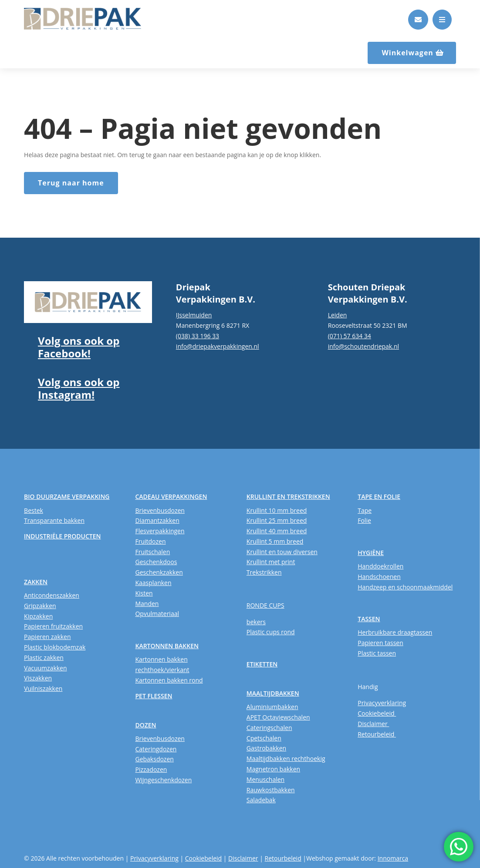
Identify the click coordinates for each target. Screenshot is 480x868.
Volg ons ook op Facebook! (79, 347)
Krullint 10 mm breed (277, 510)
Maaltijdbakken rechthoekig (286, 759)
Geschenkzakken (159, 572)
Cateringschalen (269, 728)
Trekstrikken (264, 572)
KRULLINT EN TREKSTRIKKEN (288, 496)
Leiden (338, 315)
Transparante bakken (54, 520)
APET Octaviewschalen (278, 717)
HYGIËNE (371, 553)
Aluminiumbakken (272, 707)
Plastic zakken (44, 658)
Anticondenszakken (52, 595)
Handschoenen (379, 577)
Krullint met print (271, 562)
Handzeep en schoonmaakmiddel (405, 587)
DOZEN (145, 725)
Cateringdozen (156, 749)
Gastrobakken (266, 748)
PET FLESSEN (154, 696)
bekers (256, 622)
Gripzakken (40, 606)
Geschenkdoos (156, 562)
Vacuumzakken (45, 668)
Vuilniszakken (43, 688)
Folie (364, 520)
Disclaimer (373, 724)
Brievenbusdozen (160, 510)
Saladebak (261, 800)
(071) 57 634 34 (350, 336)
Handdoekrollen (380, 566)
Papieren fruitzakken (53, 626)
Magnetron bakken (273, 769)
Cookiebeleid (377, 713)
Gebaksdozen (154, 759)
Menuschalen (265, 779)
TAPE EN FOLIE (379, 496)
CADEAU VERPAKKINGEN (171, 496)
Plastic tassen (377, 653)
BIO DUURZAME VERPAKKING (67, 496)
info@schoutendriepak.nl (363, 346)
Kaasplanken (153, 583)
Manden (147, 604)
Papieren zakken (47, 637)
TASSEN (369, 619)
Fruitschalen (152, 552)
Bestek (34, 510)
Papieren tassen (380, 643)
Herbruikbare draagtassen (395, 632)
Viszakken (38, 678)
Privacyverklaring (382, 703)
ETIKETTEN (262, 664)
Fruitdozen (150, 541)
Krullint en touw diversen (282, 552)
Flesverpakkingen (160, 531)
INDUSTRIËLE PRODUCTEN (62, 536)
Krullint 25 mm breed (277, 520)
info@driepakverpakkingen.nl (218, 346)
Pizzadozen (151, 769)
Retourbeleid (377, 734)
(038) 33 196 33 (198, 336)
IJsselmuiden (194, 315)
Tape (365, 510)
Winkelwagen (407, 53)
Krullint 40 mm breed (277, 531)
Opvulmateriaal (157, 614)
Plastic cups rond (271, 632)
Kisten (144, 593)
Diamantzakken (157, 520)
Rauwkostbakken (271, 790)
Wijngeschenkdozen (163, 780)
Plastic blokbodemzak (55, 647)
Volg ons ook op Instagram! (79, 388)
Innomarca (393, 858)
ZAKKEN (36, 582)
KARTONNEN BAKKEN (167, 646)
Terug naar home (71, 183)
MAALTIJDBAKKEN (273, 693)
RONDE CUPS (265, 605)
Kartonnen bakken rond (169, 680)
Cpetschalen (264, 738)
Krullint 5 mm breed (275, 541)
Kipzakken (38, 616)
